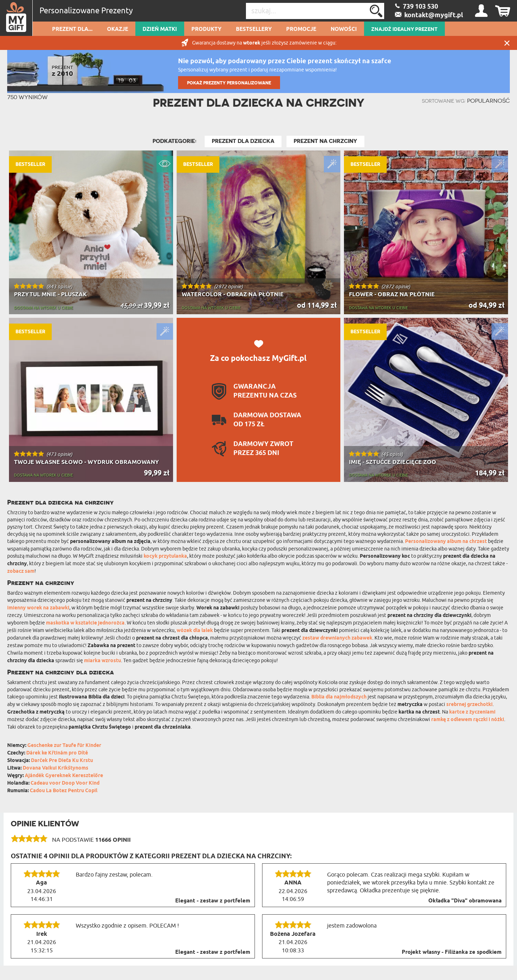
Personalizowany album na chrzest (446, 542)
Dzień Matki (160, 29)
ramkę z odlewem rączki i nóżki (468, 720)
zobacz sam (21, 572)
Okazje (118, 29)
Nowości (344, 29)
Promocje (301, 29)
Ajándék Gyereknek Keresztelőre (64, 776)
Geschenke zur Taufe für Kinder (64, 746)
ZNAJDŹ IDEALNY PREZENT (404, 29)
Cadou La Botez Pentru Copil (64, 791)
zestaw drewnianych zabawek (337, 638)
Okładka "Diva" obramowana (465, 901)
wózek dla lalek (195, 631)
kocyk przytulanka (165, 556)
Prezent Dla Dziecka (243, 141)
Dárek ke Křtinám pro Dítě (57, 753)
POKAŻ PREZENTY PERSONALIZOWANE (229, 83)
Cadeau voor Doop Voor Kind (65, 783)
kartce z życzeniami (472, 712)
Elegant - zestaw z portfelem (213, 901)
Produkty (206, 29)
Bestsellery (254, 29)
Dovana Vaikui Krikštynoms (55, 768)
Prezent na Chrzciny (325, 141)
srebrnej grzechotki (469, 705)
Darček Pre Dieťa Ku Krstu (62, 761)
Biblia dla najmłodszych (339, 697)
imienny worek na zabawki (38, 608)
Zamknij (507, 43)
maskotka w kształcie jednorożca (85, 623)
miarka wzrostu (103, 661)
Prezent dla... (72, 29)
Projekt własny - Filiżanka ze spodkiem (452, 952)
